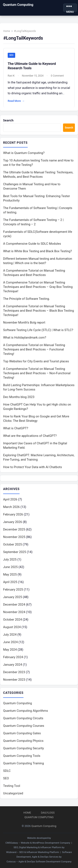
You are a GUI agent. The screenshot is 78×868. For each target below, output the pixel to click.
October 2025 (12, 544)
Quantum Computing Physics (23, 741)
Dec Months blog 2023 (19, 397)
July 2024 (10, 635)
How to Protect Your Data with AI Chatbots (33, 467)
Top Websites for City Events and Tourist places (36, 361)
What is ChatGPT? (16, 428)
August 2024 (12, 627)
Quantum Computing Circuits (23, 718)
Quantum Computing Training (24, 763)
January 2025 (13, 597)
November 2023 (14, 680)
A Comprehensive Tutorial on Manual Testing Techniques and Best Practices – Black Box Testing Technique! (39, 311)
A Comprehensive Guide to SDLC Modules (32, 244)
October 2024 (12, 620)
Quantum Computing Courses (24, 726)
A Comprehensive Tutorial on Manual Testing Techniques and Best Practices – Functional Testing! (34, 349)
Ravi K (11, 76)
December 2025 (14, 529)
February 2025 (13, 590)
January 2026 (13, 522)
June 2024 (10, 642)
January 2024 (13, 665)
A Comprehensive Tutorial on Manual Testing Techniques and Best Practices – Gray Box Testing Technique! (38, 287)
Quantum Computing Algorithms (25, 711)
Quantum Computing (18, 5)
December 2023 (14, 672)
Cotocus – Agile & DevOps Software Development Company (39, 862)
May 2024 (10, 650)
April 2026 (10, 499)
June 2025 (10, 567)
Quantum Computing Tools (22, 756)
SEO (11, 55)
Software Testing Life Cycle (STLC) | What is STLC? (38, 330)
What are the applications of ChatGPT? (30, 436)
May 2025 (10, 574)
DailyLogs (48, 813)
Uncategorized (13, 793)
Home (7, 31)
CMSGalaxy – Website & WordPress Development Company (38, 843)
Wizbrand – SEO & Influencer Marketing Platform (33, 852)
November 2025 (14, 537)
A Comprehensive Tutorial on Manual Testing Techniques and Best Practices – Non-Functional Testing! (37, 373)
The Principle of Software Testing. (27, 299)
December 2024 (14, 605)
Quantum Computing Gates (22, 733)
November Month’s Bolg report (24, 323)
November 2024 (14, 612)
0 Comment (57, 76)
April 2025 (10, 582)
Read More (16, 101)
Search (8, 120)
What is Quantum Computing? (24, 153)
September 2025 (15, 552)
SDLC (7, 771)
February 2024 (13, 657)
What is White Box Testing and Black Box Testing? (38, 251)
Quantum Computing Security (24, 748)
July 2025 (10, 559)
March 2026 (11, 507)
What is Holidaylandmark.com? (25, 338)
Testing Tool (12, 786)
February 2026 (13, 514)
